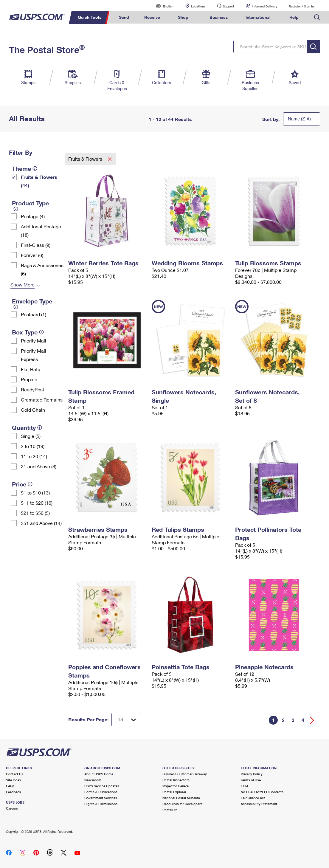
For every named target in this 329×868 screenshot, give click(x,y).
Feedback (14, 792)
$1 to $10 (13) (35, 493)
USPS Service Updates (102, 786)
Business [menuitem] (219, 17)
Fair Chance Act (253, 798)
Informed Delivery (264, 6)
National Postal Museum (181, 798)
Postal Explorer (174, 792)
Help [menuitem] (294, 17)
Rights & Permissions (101, 804)
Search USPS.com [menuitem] (317, 17)
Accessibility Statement (259, 804)
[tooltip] (35, 168)
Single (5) (31, 436)
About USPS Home (99, 774)
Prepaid (29, 379)
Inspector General (176, 786)
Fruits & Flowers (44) (39, 181)
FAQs (10, 786)
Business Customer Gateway (185, 774)
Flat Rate (31, 369)
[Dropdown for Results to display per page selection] (126, 720)
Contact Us (15, 774)
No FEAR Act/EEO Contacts (262, 792)
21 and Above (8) (39, 466)
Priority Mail (34, 341)
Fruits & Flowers (86, 159)
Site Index (14, 780)
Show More (22, 285)
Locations (198, 6)
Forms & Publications (101, 792)
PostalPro (170, 810)
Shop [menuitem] (183, 17)
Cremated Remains (42, 400)
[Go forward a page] (312, 720)
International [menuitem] (258, 17)
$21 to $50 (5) (35, 513)
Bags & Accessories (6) (42, 269)
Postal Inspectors (176, 780)
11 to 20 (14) (34, 456)
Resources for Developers (182, 804)
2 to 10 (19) (33, 446)
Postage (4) (33, 216)
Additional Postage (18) (41, 231)
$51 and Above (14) (41, 523)
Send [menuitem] (124, 17)
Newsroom (93, 780)
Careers (12, 808)
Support (229, 6)
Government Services (101, 798)
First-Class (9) (36, 245)
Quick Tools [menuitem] (90, 17)
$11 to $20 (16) (37, 503)
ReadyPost (32, 389)
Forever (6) (32, 255)
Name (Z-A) (299, 119)
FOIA (245, 786)
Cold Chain (33, 410)
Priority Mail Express (34, 355)
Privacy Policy (252, 774)
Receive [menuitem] (152, 17)
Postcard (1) (34, 314)
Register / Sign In (301, 6)
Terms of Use (251, 780)
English (162, 6)
